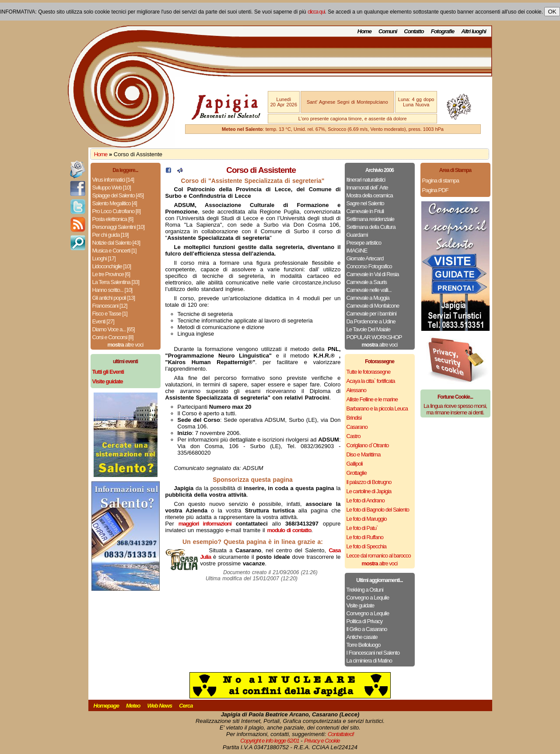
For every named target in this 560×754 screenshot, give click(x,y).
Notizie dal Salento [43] (116, 243)
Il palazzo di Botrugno (369, 482)
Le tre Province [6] (111, 274)
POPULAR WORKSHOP (374, 337)
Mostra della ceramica (370, 195)
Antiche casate (362, 637)
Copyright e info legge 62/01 (270, 741)
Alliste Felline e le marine (372, 399)
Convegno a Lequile (368, 598)
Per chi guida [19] (110, 235)
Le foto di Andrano (366, 500)
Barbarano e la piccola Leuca (377, 409)
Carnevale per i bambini (371, 314)
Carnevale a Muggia (368, 298)
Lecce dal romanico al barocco (379, 556)
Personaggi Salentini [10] (119, 227)
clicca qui (316, 12)
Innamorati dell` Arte (367, 188)
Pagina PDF (435, 190)
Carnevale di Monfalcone (373, 306)
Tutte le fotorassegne (369, 372)
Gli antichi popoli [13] (114, 298)
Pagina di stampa (441, 181)
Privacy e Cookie (322, 741)
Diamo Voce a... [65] (114, 329)
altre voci (126, 345)
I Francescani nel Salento (373, 653)
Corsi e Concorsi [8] (113, 337)
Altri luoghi (474, 31)
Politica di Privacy (365, 621)
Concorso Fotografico (369, 266)
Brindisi (354, 418)
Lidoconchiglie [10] (112, 266)
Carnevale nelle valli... (369, 290)
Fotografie (443, 31)
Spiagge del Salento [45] (118, 195)
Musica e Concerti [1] (114, 251)
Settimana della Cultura (371, 227)
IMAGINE (357, 251)
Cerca (186, 706)
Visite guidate (360, 605)
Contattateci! (341, 734)
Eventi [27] (103, 321)
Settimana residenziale (371, 219)
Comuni (388, 31)
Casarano (357, 427)
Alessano (356, 390)
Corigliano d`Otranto (368, 445)
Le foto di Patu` (362, 528)
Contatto (414, 31)
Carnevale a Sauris (367, 282)
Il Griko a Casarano (367, 629)
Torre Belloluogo (364, 645)
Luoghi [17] (104, 258)
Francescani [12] (110, 306)
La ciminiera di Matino (369, 661)
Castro (353, 436)
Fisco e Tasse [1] (110, 314)
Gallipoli (355, 464)
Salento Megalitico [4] (115, 203)
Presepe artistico (364, 243)
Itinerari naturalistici (366, 180)
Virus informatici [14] (113, 180)
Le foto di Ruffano (365, 537)
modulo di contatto (289, 530)
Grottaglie (357, 473)
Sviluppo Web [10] (112, 188)
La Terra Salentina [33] (116, 282)
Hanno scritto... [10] (112, 290)
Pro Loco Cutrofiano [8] (117, 211)
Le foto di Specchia (367, 546)
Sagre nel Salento (365, 203)
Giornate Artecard (365, 258)
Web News (160, 706)
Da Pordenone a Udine (371, 321)
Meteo (133, 706)
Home (364, 31)
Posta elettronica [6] (113, 219)
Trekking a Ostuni (365, 590)
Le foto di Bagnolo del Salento (378, 510)
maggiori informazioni (205, 524)
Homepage (106, 706)
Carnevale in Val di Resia (373, 274)
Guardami (357, 235)
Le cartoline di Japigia (369, 491)
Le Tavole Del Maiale (368, 329)
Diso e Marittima (364, 454)
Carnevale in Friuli (365, 211)
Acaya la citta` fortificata (371, 381)
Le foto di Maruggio (367, 519)
